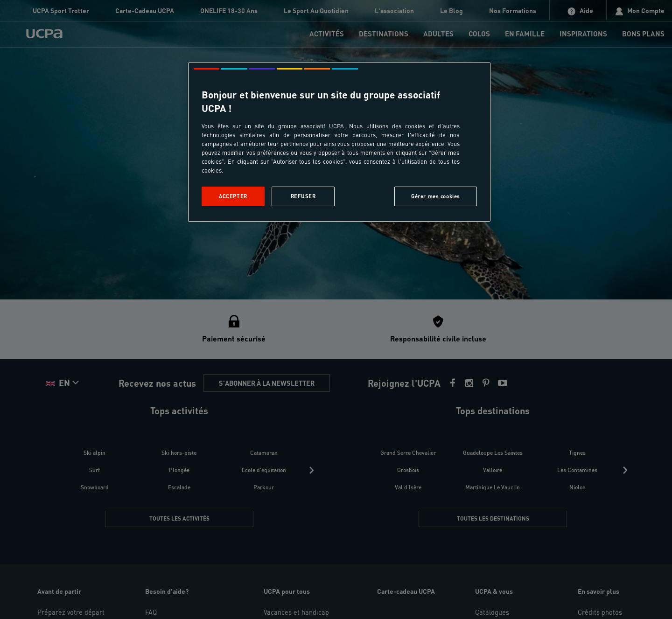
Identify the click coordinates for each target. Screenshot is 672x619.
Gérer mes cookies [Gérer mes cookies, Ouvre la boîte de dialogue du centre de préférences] (436, 196)
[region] (339, 142)
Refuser (303, 196)
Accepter (233, 196)
